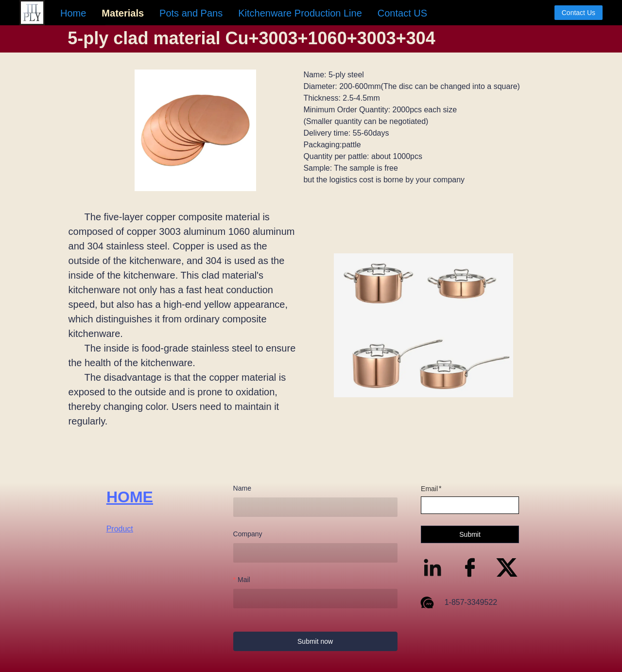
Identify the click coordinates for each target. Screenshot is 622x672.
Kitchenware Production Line (300, 13)
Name (242, 488)
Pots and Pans (191, 13)
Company (248, 534)
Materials (123, 13)
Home (73, 13)
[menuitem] (73, 13)
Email (429, 489)
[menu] (303, 13)
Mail (244, 580)
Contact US (402, 13)
